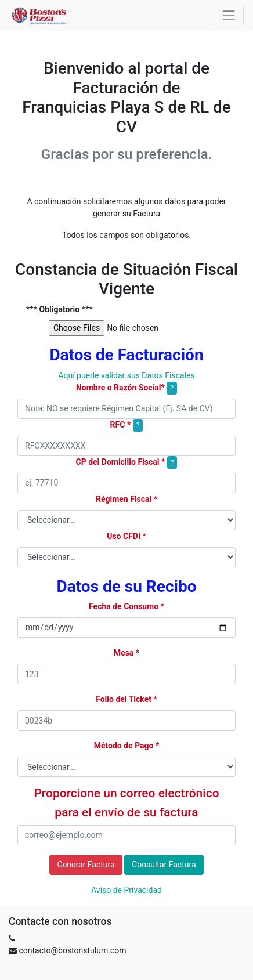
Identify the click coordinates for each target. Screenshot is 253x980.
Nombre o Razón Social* (120, 388)
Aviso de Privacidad (126, 890)
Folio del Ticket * (126, 699)
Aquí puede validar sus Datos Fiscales (126, 375)
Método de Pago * (127, 746)
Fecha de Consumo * (126, 606)
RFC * (121, 425)
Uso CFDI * (126, 536)
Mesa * (126, 653)
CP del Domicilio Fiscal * (121, 462)
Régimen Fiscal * (126, 499)
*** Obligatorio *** (59, 309)
